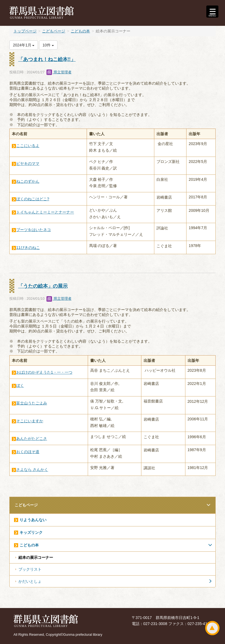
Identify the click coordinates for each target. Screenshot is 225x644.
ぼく (20, 385)
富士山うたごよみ (32, 403)
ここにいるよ (28, 146)
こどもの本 (80, 31)
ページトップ (212, 628)
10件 (48, 45)
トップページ (25, 31)
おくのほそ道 (28, 452)
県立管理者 (59, 72)
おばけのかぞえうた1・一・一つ (44, 372)
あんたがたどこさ (32, 438)
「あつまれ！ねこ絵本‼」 (47, 59)
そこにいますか (30, 421)
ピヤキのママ (28, 163)
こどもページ (54, 31)
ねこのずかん (28, 181)
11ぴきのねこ (28, 248)
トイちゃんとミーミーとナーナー (45, 212)
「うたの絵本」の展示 (43, 286)
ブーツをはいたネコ (34, 230)
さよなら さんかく (32, 470)
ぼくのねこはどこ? (33, 199)
